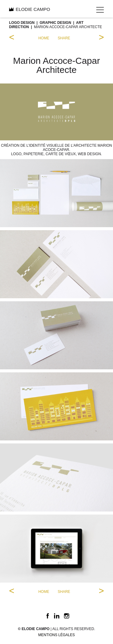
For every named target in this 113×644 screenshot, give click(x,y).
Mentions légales (56, 635)
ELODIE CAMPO (30, 9)
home (44, 38)
